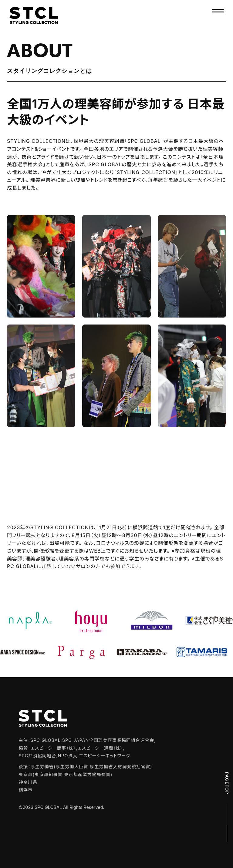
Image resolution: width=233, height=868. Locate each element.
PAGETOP (227, 783)
